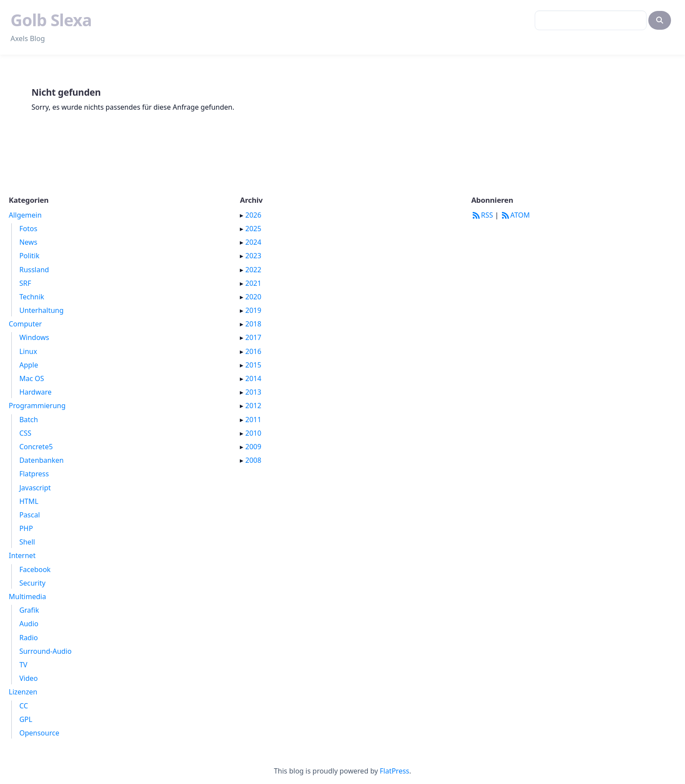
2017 (254, 337)
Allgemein (25, 215)
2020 (254, 297)
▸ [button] (242, 215)
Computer (25, 324)
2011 (254, 420)
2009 (254, 447)
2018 (254, 324)
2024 (254, 242)
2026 (254, 215)
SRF (25, 283)
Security (32, 583)
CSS (25, 433)
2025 (254, 229)
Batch (29, 420)
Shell (27, 542)
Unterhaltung (41, 310)
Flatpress (34, 474)
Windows (34, 337)
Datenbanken (42, 460)
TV (23, 665)
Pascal (29, 515)
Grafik (29, 610)
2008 (254, 460)
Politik (29, 256)
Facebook (35, 569)
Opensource (39, 733)
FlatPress (394, 771)
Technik (32, 297)
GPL (26, 719)
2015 (254, 365)
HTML (29, 501)
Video (28, 678)
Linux (28, 351)
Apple (29, 365)
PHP (26, 528)
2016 (254, 351)
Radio (29, 638)
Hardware (35, 392)
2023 (254, 256)
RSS (482, 215)
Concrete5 (36, 447)
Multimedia (27, 597)
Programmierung (37, 406)
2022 (254, 270)
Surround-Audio (45, 651)
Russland (34, 270)
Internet (22, 555)
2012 (254, 406)
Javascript (35, 488)
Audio (29, 624)
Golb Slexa (51, 20)
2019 (254, 310)
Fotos (28, 229)
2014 (254, 378)
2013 (254, 392)
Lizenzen (23, 692)
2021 (254, 283)
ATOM (515, 215)
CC (24, 706)
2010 (254, 433)
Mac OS (32, 378)
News (28, 242)
